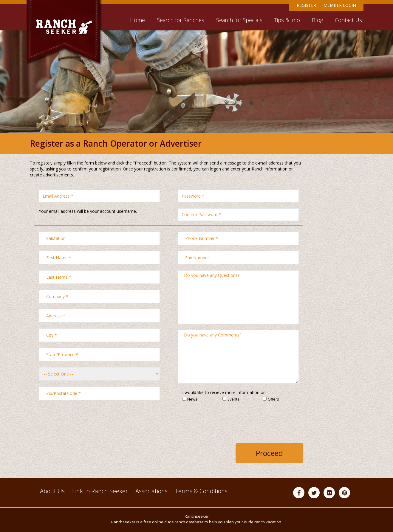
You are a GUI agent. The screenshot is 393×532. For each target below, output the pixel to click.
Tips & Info (287, 20)
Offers (273, 399)
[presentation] (253, 421)
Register (306, 5)
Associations (151, 491)
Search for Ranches (181, 20)
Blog (317, 20)
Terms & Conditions (201, 491)
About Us (52, 491)
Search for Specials (239, 20)
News (192, 399)
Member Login (340, 5)
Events (233, 399)
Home (137, 20)
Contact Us (348, 20)
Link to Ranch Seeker (100, 491)
